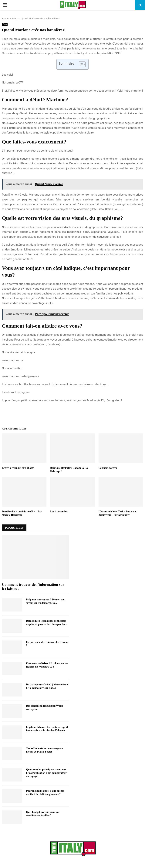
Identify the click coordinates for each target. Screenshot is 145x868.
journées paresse (108, 468)
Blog (5, 24)
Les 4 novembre (59, 512)
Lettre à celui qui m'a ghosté (18, 468)
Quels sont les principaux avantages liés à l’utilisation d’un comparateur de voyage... (46, 773)
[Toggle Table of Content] (80, 64)
